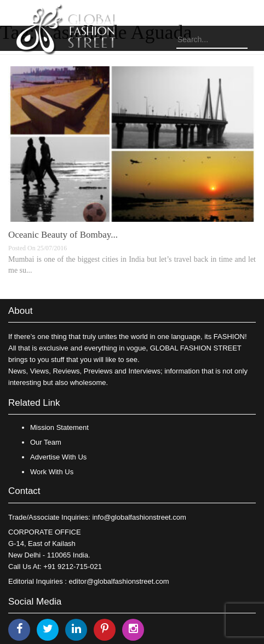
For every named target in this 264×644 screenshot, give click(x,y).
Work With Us (52, 472)
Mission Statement (59, 427)
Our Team (46, 442)
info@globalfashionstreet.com (139, 517)
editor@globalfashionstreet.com (119, 581)
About (20, 311)
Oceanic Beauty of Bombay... (63, 235)
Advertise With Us (58, 457)
